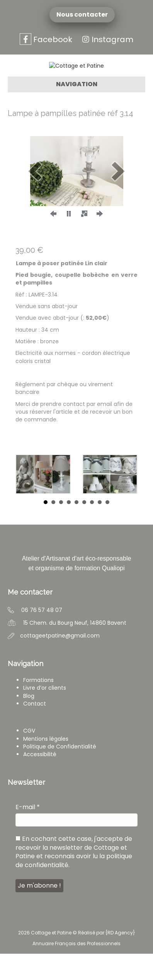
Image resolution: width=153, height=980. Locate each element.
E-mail (28, 833)
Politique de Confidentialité (60, 773)
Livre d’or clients (45, 714)
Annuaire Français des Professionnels (76, 970)
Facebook (46, 39)
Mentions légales (46, 765)
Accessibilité (40, 781)
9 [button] (107, 529)
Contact (35, 730)
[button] (35, 197)
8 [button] (100, 529)
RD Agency (120, 959)
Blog (29, 722)
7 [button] (92, 529)
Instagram (107, 39)
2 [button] (53, 529)
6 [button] (84, 529)
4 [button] (69, 529)
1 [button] (46, 529)
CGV (29, 757)
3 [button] (61, 529)
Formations (38, 706)
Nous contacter (83, 15)
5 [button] (76, 529)
